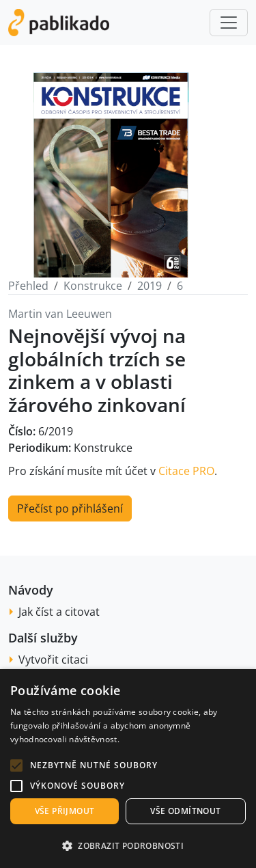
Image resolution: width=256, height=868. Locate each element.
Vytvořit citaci (53, 660)
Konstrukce (93, 286)
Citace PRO (186, 471)
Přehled (28, 286)
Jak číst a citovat (59, 612)
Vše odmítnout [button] (185, 811)
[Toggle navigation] (229, 23)
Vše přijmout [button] (65, 811)
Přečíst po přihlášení (70, 508)
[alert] (128, 769)
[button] (16, 765)
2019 (150, 286)
